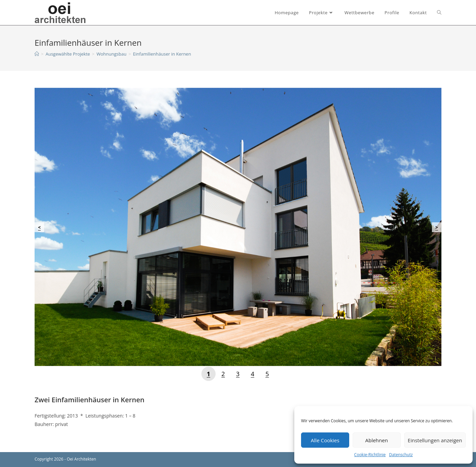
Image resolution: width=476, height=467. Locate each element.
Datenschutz (401, 455)
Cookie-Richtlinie (370, 455)
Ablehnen (376, 440)
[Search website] (439, 13)
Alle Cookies (325, 440)
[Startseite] (37, 54)
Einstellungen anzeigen (435, 440)
